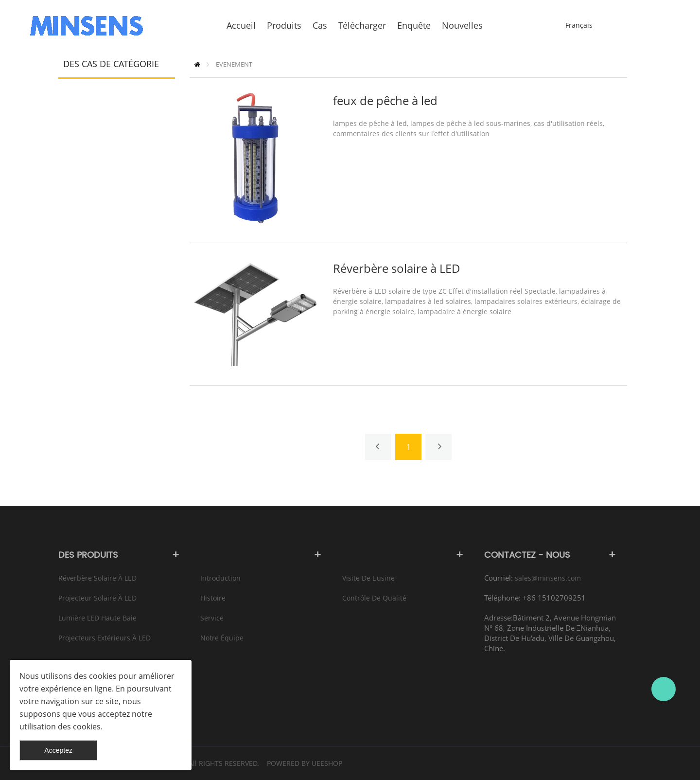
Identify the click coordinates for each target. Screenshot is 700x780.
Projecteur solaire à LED (97, 598)
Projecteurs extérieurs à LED (105, 638)
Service (212, 618)
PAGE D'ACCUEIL (197, 64)
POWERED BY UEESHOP (305, 763)
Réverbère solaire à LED (397, 268)
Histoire (213, 598)
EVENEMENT (234, 64)
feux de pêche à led (385, 100)
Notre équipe (222, 638)
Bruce (664, 689)
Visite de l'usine (368, 578)
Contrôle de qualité (374, 598)
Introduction (220, 578)
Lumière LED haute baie (97, 618)
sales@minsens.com (548, 578)
